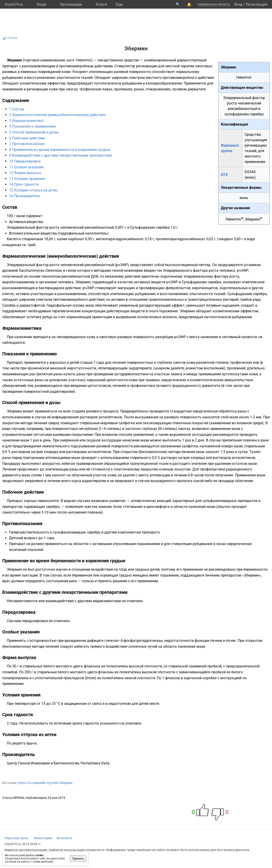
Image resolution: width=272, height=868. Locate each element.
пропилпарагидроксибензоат (181, 239)
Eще (119, 4)
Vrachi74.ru (14, 4)
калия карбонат (71, 239)
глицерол (225, 239)
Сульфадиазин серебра (150, 227)
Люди (41, 4)
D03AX (250, 172)
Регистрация (257, 4)
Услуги (101, 4)
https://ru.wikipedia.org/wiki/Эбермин (45, 783)
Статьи (13, 38)
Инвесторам (43, 838)
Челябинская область (214, 4)
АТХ (224, 175)
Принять (78, 859)
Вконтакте (64, 838)
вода (251, 239)
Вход (239, 4)
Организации (71, 4)
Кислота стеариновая (25, 239)
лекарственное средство (118, 60)
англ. (71, 60)
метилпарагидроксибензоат (120, 239)
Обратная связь (17, 838)
